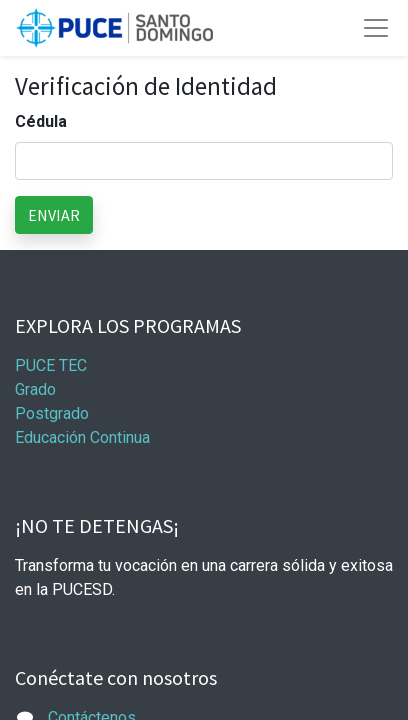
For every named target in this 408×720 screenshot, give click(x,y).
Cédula (41, 121)
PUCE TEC (51, 365)
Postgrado (52, 413)
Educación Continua (82, 437)
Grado (35, 389)
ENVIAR (54, 215)
